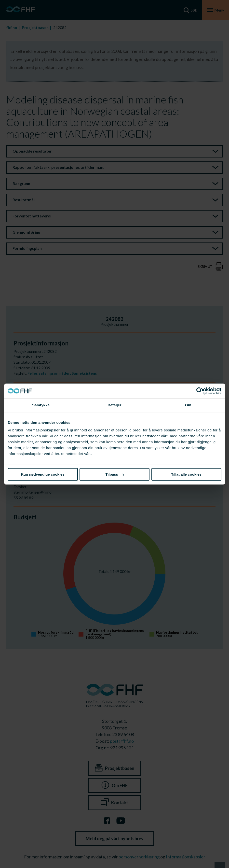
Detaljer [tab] (115, 405)
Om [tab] (188, 405)
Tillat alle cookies (186, 474)
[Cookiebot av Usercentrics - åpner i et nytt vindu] (200, 391)
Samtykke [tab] (41, 405)
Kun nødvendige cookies (43, 474)
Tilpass (115, 474)
